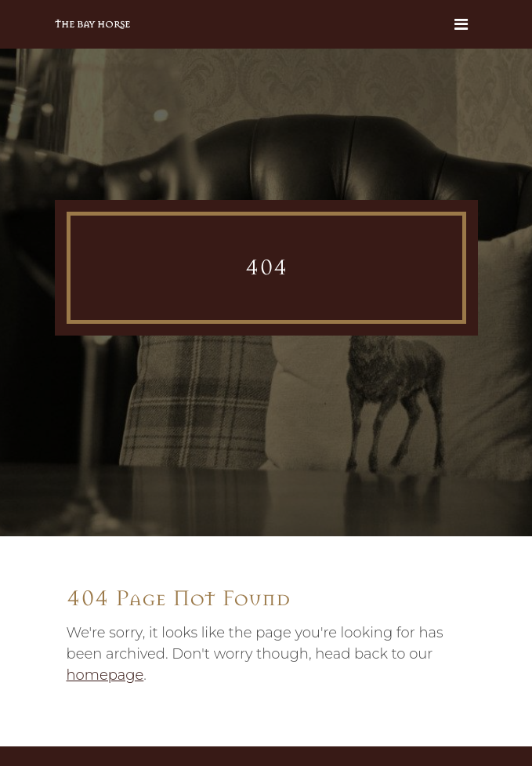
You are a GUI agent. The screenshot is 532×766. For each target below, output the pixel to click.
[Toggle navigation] (461, 24)
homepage (105, 675)
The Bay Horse (92, 24)
